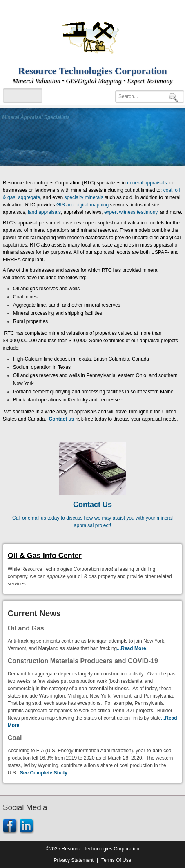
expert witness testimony (131, 212)
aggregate (29, 197)
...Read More (131, 648)
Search (175, 97)
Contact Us (92, 505)
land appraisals (44, 212)
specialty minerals (84, 197)
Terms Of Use (116, 860)
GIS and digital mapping (82, 205)
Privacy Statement (74, 860)
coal (168, 190)
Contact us (62, 419)
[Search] (150, 96)
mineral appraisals (147, 183)
